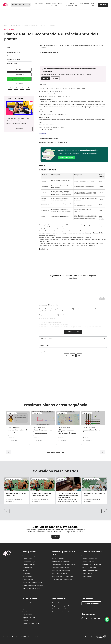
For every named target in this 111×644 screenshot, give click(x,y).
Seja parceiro (27, 615)
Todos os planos (58, 559)
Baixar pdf (19, 74)
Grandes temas (28, 559)
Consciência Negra (29, 562)
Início (6, 26)
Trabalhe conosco (29, 612)
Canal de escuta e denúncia (62, 612)
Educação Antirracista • (90, 559)
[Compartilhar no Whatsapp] (16, 88)
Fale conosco (27, 606)
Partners (25, 621)
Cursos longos (87, 577)
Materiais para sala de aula (54, 5)
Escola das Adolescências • (32, 583)
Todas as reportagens (30, 556)
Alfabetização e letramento (91, 565)
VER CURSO (19, 129)
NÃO (55, 78)
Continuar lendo (73, 332)
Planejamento (27, 577)
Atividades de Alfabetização (62, 579)
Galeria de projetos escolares (33, 586)
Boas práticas (38, 5)
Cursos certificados (71, 5)
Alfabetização (27, 568)
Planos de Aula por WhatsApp (63, 576)
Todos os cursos (87, 556)
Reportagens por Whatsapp (32, 588)
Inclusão (25, 571)
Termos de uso (57, 603)
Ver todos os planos (55, 452)
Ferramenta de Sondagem (61, 562)
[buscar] (29, 5)
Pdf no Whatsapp (19, 79)
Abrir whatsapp (66, 157)
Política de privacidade (60, 609)
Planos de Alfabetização (61, 568)
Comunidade (84, 4)
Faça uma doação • (29, 618)
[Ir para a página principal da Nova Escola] (6, 6)
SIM (46, 78)
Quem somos (27, 609)
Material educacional (59, 574)
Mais (93, 5)
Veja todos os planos (70, 45)
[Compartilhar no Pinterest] (28, 88)
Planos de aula (16, 26)
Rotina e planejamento (90, 571)
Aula (10, 56)
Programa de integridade (61, 606)
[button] (104, 511)
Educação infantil (29, 565)
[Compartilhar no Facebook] (22, 88)
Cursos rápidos (87, 574)
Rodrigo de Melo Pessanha (50, 52)
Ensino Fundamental (31, 26)
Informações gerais (14, 52)
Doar (56, 537)
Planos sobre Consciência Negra (63, 565)
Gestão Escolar (28, 580)
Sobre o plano (13, 63)
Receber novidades (91, 603)
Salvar (19, 70)
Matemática (53, 26)
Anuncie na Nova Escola (31, 624)
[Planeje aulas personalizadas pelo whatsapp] (107, 620)
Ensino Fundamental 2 (90, 568)
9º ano (43, 26)
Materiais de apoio (14, 60)
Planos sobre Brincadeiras (61, 570)
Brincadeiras (27, 574)
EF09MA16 (43, 133)
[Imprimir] (10, 88)
